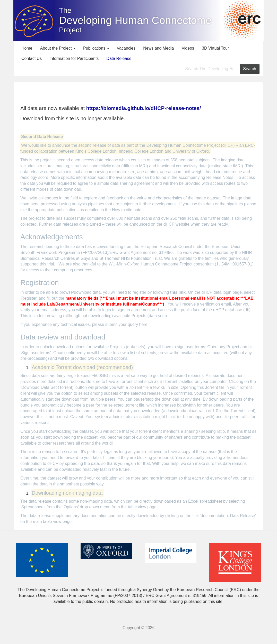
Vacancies (126, 48)
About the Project (58, 48)
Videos (188, 48)
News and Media (158, 48)
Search (250, 69)
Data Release (119, 58)
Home (27, 48)
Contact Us (32, 58)
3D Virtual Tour (215, 48)
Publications (96, 48)
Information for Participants (74, 58)
